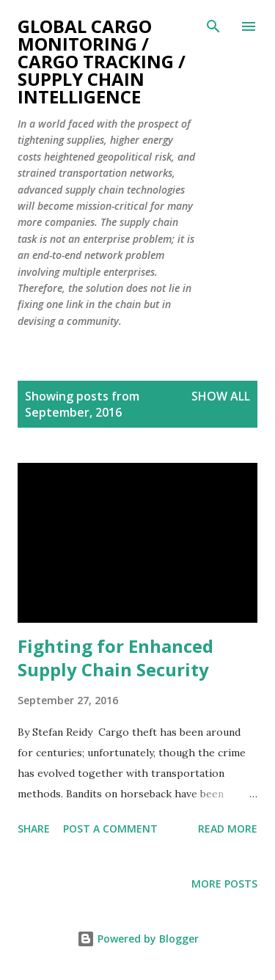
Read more (228, 829)
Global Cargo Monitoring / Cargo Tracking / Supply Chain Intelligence (102, 61)
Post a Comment (110, 829)
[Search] (213, 26)
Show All (221, 396)
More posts (224, 884)
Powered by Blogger (138, 939)
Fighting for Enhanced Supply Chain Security (115, 658)
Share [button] (34, 829)
